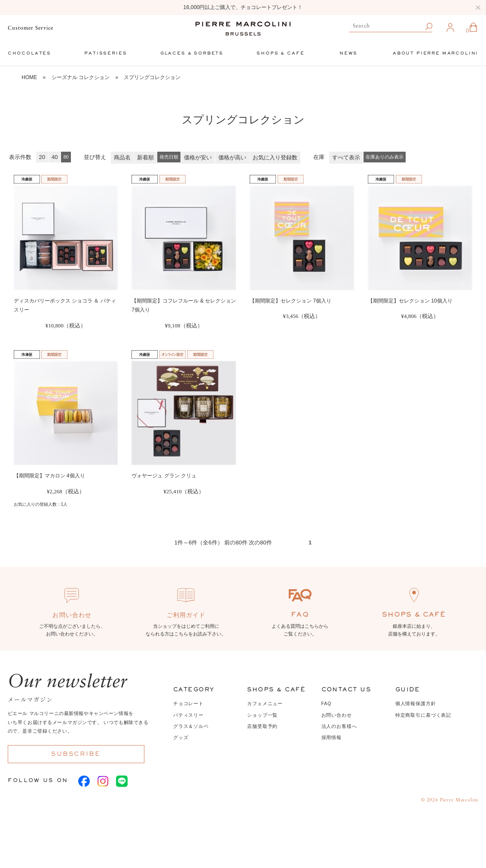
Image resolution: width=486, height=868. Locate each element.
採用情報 (332, 737)
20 (42, 157)
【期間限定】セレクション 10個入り (410, 301)
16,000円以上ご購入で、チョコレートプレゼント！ (243, 7)
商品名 (122, 157)
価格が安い (198, 157)
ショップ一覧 (262, 715)
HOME (29, 77)
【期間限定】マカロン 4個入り (49, 476)
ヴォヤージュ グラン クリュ (164, 476)
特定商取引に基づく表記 (423, 715)
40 (55, 157)
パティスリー (188, 715)
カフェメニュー (265, 703)
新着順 (145, 157)
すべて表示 (346, 157)
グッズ (181, 737)
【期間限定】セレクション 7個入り (290, 301)
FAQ (327, 703)
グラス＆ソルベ (191, 726)
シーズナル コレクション (81, 77)
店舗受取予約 (262, 726)
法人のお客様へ (339, 726)
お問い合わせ (337, 715)
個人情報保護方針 (416, 703)
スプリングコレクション (152, 77)
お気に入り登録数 (275, 157)
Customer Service (31, 28)
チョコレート (188, 703)
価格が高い (232, 157)
